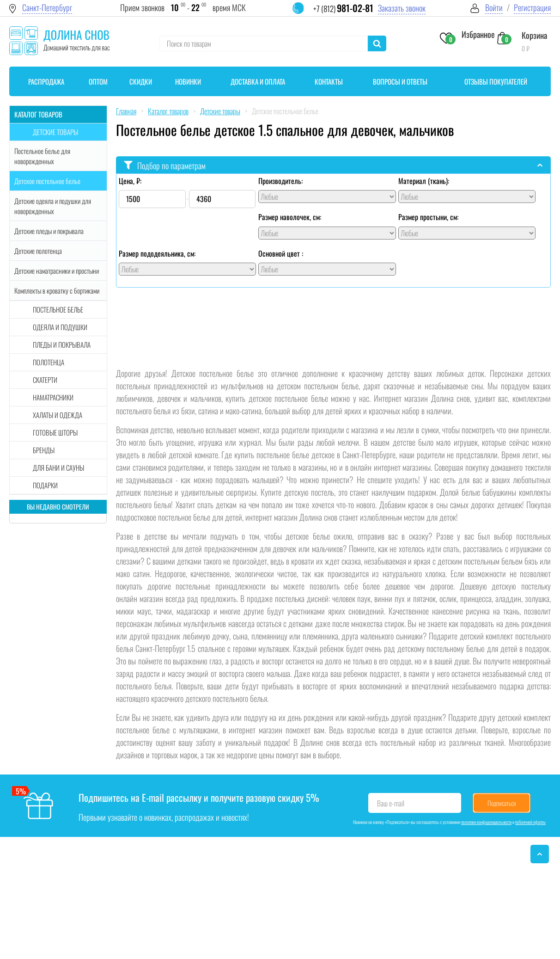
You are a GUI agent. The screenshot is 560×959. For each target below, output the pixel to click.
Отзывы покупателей (496, 81)
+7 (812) (343, 9)
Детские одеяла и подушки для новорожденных (53, 206)
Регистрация (532, 8)
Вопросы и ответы (400, 81)
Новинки (188, 81)
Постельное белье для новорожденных (42, 156)
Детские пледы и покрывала (49, 231)
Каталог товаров (38, 114)
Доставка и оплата (258, 81)
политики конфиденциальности (486, 822)
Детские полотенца (38, 251)
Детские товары (55, 132)
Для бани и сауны (58, 467)
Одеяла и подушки (60, 327)
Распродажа (46, 81)
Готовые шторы (55, 432)
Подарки (45, 485)
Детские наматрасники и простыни (57, 270)
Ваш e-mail (391, 803)
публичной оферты (530, 822)
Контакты (329, 81)
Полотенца (49, 362)
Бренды (44, 450)
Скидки (141, 81)
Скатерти (45, 380)
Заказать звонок (402, 8)
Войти (494, 8)
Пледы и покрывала (62, 344)
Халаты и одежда (58, 415)
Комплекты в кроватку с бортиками (57, 290)
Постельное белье (58, 309)
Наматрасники (53, 397)
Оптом (98, 81)
